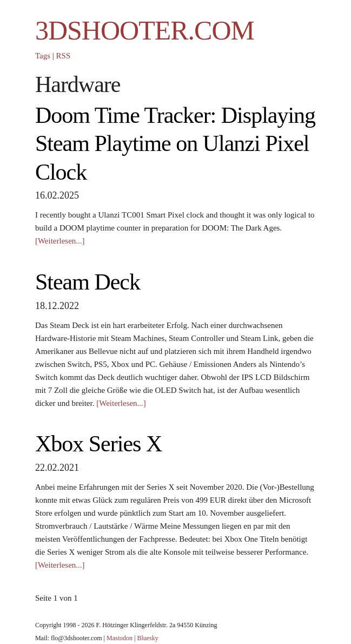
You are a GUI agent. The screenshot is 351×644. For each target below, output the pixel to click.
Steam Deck (88, 282)
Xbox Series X (98, 444)
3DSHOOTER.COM (145, 30)
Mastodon (120, 638)
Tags (43, 56)
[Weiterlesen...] (60, 241)
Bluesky (147, 638)
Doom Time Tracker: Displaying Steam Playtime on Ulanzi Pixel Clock (175, 144)
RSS (64, 56)
